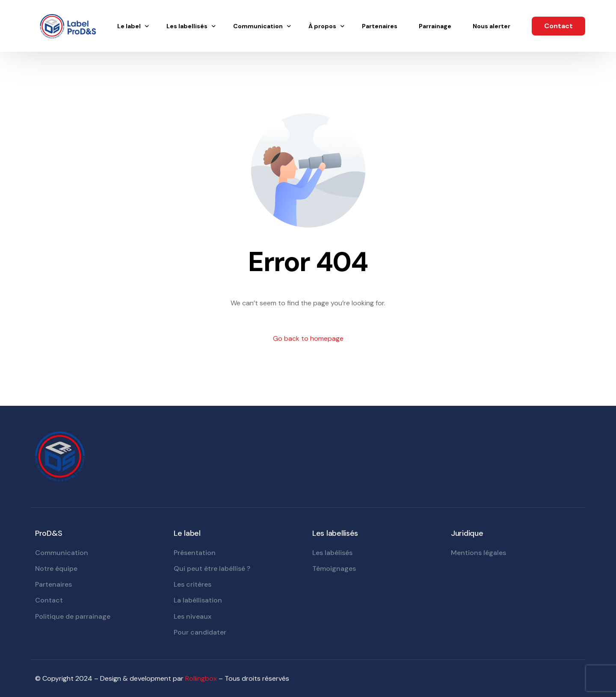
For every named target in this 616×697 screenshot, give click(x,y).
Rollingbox (201, 678)
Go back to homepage (308, 338)
